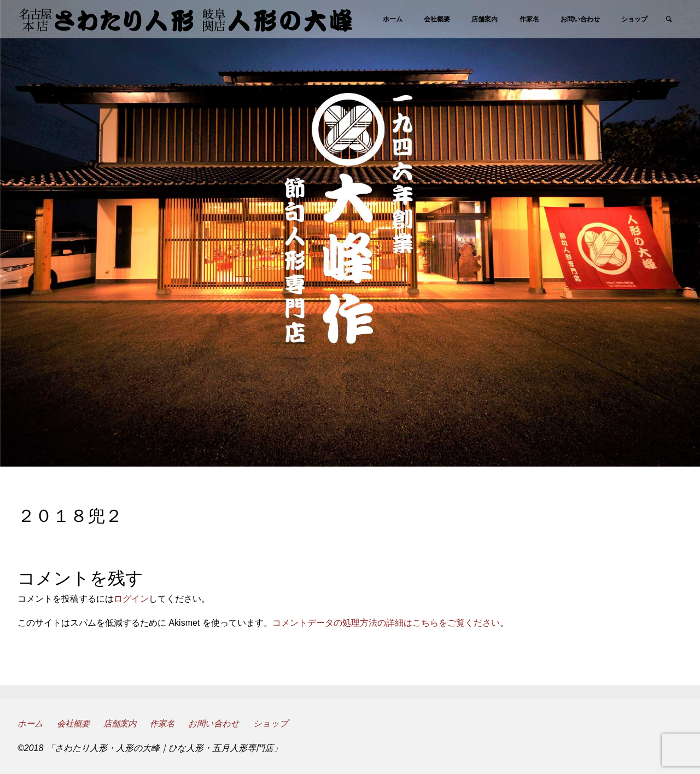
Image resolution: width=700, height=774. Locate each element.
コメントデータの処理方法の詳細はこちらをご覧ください (386, 623)
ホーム (31, 723)
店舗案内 (125, 723)
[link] (672, 58)
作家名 (169, 723)
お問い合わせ (223, 723)
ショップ (281, 723)
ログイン (131, 599)
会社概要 (75, 723)
